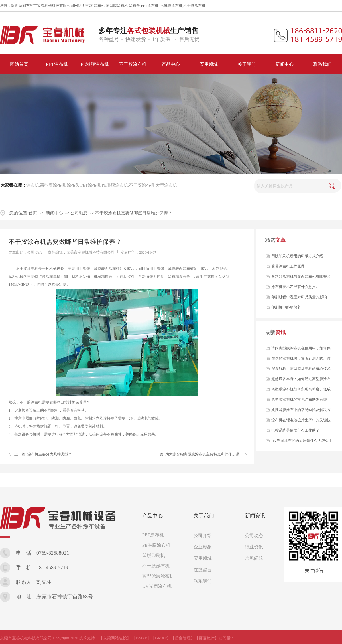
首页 (33, 213)
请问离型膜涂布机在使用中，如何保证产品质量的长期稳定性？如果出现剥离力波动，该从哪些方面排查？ (301, 350)
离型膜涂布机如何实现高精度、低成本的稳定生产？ (301, 391)
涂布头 (134, 6)
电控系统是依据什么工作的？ (295, 430)
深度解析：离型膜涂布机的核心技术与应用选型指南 (301, 370)
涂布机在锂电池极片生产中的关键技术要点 (301, 422)
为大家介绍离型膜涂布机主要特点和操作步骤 (202, 454)
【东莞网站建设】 (115, 638)
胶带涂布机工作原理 (288, 266)
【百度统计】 (207, 638)
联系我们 (203, 581)
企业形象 (203, 547)
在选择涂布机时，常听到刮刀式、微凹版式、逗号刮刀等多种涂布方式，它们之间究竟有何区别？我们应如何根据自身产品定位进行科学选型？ (301, 360)
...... (146, 597)
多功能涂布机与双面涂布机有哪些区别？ (301, 278)
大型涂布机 (166, 185)
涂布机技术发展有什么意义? (294, 287)
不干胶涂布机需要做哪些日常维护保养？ (134, 213)
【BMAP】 (142, 638)
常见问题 (254, 558)
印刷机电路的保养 (286, 307)
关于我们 (204, 516)
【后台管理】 (183, 638)
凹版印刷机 (154, 555)
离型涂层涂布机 (158, 576)
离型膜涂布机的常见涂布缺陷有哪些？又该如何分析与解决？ (299, 401)
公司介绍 (203, 535)
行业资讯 (254, 547)
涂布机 (99, 6)
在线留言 (203, 570)
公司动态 (79, 213)
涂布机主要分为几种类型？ (50, 454)
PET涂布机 (150, 6)
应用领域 (203, 558)
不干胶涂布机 (194, 6)
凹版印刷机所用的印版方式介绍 (297, 256)
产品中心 (152, 516)
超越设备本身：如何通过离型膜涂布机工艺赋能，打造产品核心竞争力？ (301, 380)
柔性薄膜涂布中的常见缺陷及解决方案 (301, 411)
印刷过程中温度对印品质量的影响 (299, 297)
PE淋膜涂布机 (171, 6)
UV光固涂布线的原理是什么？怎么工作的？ (302, 442)
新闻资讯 (255, 516)
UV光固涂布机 (157, 586)
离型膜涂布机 (117, 6)
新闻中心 (54, 213)
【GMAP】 (161, 638)
